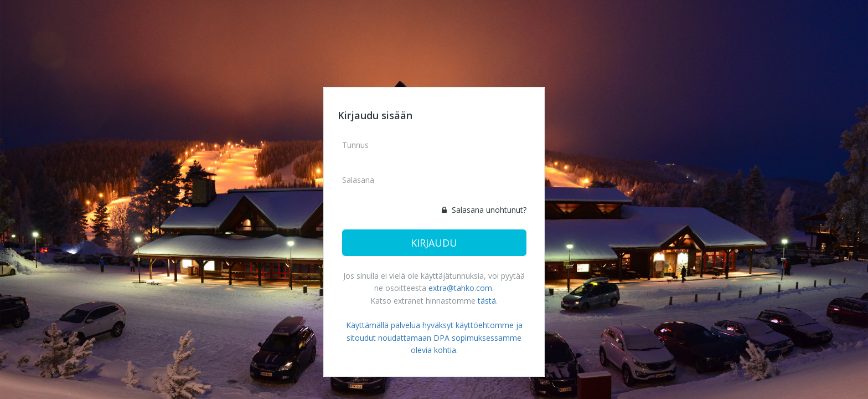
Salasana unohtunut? (484, 210)
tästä (487, 301)
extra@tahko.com (460, 288)
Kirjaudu (434, 243)
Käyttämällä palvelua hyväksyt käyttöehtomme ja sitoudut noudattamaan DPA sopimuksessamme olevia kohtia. (434, 337)
